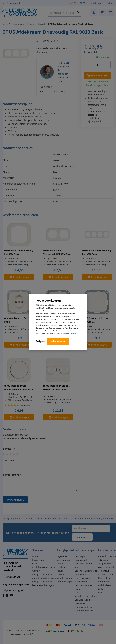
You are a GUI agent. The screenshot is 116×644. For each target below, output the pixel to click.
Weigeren (41, 341)
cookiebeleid (71, 334)
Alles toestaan (58, 341)
